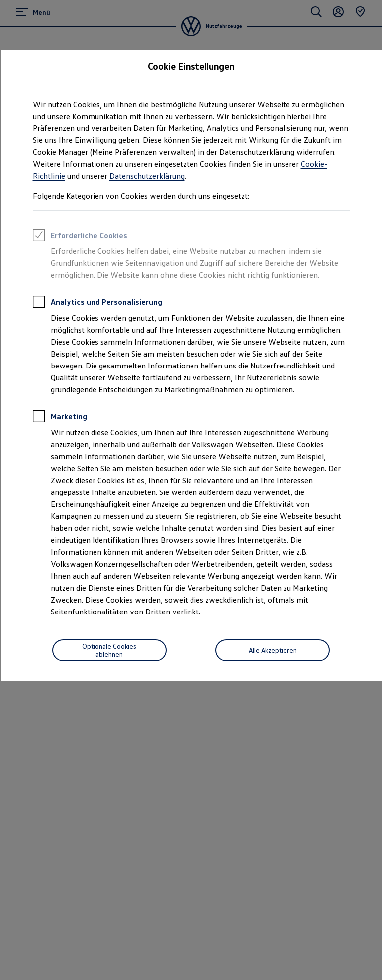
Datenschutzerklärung (147, 176)
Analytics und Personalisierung (97, 303)
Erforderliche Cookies (80, 237)
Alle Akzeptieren (273, 650)
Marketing (60, 418)
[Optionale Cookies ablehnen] (109, 650)
